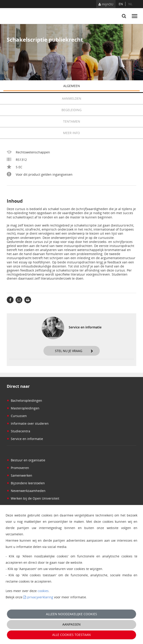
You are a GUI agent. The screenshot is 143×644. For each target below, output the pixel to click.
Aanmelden (101, 99)
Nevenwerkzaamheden (26, 491)
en (121, 4)
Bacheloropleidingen (24, 401)
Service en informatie (25, 439)
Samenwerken (19, 475)
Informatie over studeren (28, 423)
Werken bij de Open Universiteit (33, 498)
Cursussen (17, 416)
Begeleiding (101, 110)
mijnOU (106, 4)
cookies (43, 591)
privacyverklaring (40, 597)
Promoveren (18, 468)
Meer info (71, 133)
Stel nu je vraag (74, 351)
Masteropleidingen (23, 408)
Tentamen (101, 121)
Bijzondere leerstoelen (26, 483)
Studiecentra (18, 431)
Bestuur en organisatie (26, 460)
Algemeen (102, 86)
